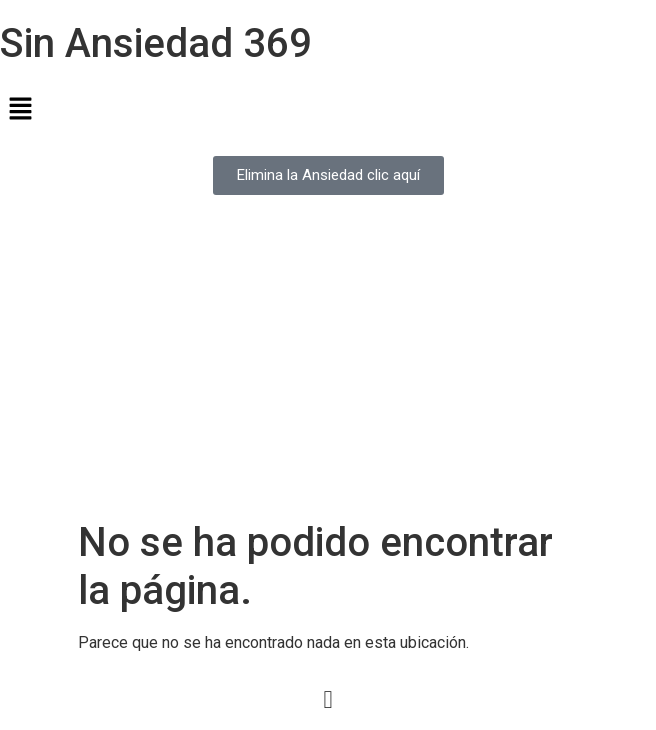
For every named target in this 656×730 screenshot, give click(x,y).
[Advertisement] (328, 369)
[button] (328, 110)
